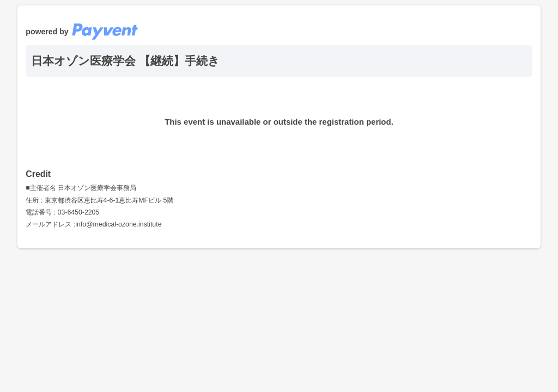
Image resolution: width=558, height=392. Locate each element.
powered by (82, 32)
